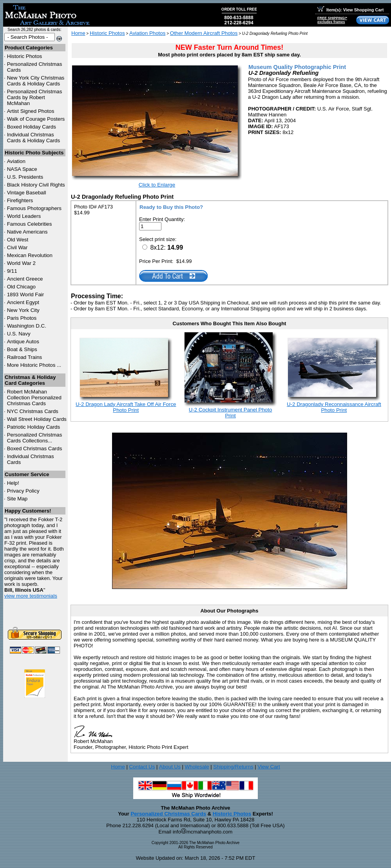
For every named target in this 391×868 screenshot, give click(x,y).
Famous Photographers (34, 208)
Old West (18, 240)
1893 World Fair (26, 294)
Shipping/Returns (233, 767)
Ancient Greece (25, 279)
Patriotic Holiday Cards (34, 427)
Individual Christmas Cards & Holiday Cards (34, 138)
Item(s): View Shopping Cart (350, 10)
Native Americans (27, 232)
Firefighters (20, 200)
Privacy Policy (23, 491)
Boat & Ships (22, 349)
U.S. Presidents (25, 177)
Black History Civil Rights (36, 185)
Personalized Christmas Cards (168, 814)
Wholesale (197, 767)
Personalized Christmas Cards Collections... (35, 438)
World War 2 (21, 263)
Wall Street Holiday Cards (37, 419)
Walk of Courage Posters (36, 119)
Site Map (17, 499)
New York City (23, 310)
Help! (13, 483)
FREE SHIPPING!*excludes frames (332, 20)
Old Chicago (21, 287)
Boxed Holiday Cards (32, 127)
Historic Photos (25, 56)
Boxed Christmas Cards (35, 448)
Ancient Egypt (23, 302)
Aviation (16, 161)
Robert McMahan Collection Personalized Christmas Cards (34, 398)
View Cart (269, 767)
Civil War (17, 247)
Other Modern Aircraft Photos (204, 33)
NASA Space (22, 169)
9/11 (12, 271)
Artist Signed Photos (31, 111)
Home (78, 33)
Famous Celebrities (30, 224)
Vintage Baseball (27, 193)
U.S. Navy (19, 334)
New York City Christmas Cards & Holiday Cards (36, 81)
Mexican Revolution (30, 255)
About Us (170, 767)
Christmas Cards (33, 411)
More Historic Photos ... (34, 365)
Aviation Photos (147, 33)
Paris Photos (22, 318)
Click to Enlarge (157, 185)
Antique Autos (23, 342)
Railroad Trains (25, 357)
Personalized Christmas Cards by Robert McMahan (35, 97)
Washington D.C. (27, 326)
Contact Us (142, 767)
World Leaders (24, 216)
